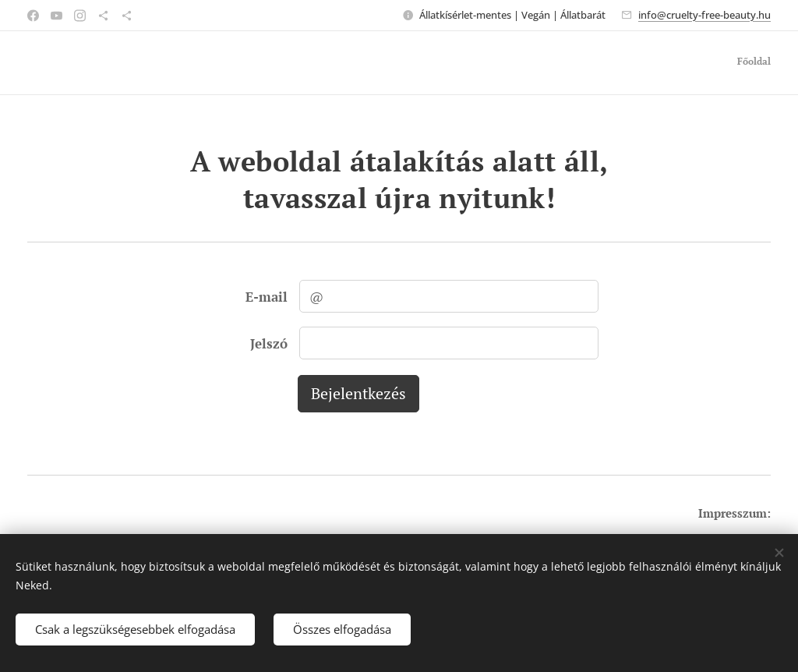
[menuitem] (769, 63)
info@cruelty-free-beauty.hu (704, 15)
